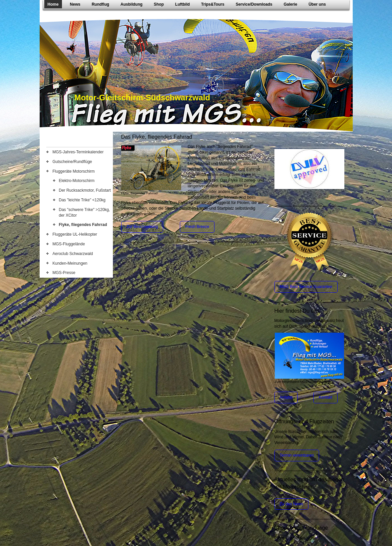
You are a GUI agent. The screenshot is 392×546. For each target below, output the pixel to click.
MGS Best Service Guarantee (306, 287)
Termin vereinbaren (297, 455)
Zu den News (292, 504)
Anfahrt (286, 397)
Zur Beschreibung (142, 227)
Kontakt (326, 397)
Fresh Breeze (197, 227)
